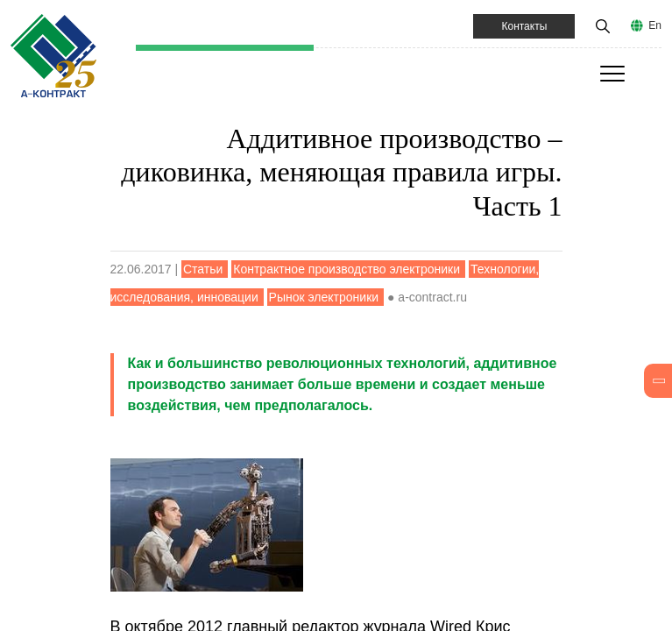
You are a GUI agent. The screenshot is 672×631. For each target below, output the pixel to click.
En (655, 25)
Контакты (524, 26)
